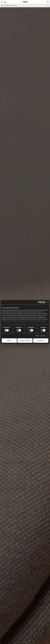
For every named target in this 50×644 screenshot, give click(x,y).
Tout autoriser (41, 341)
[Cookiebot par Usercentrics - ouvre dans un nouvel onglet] (39, 302)
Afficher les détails (40, 336)
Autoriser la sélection (25, 341)
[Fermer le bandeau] (48, 302)
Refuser (9, 341)
